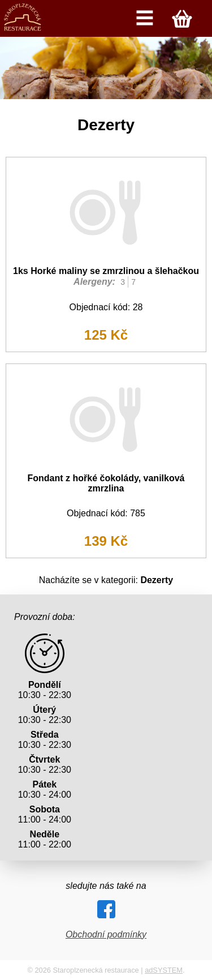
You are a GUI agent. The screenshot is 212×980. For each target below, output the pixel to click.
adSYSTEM (164, 970)
